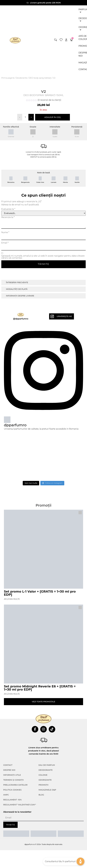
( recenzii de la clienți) (49, 158)
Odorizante (45, 838)
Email (5, 301)
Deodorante (21, 78)
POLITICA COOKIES (12, 848)
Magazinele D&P (47, 848)
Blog (41, 853)
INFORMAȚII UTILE (12, 833)
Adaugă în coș (52, 175)
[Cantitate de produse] (25, 175)
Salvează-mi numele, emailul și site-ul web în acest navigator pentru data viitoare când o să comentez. (43, 315)
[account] (66, 40)
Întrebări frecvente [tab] (17, 341)
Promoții (43, 843)
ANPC (6, 853)
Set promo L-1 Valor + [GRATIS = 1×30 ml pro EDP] (40, 651)
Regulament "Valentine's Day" (20, 863)
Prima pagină (8, 78)
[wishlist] (61, 40)
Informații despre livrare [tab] (20, 354)
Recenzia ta (8, 275)
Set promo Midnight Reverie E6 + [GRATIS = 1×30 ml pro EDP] (40, 746)
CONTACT (8, 823)
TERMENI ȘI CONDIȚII (13, 838)
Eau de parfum (47, 823)
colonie (43, 833)
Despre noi (9, 828)
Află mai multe (12, 657)
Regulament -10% (12, 858)
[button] (56, 40)
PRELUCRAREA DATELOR (15, 843)
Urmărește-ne (64, 374)
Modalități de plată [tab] (17, 347)
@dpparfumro (21, 377)
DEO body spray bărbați (40, 78)
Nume (5, 291)
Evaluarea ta (8, 267)
